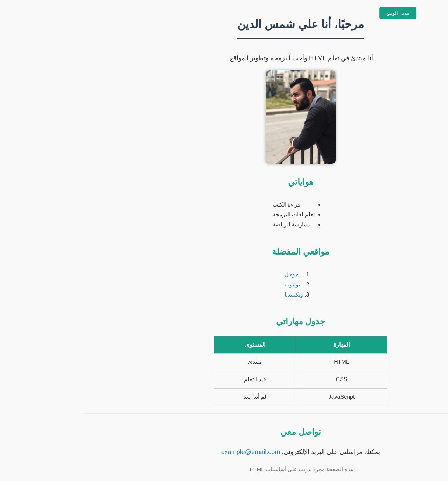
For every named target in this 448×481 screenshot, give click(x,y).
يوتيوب (216, 284)
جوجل (215, 274)
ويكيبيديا (217, 295)
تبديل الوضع (321, 13)
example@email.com (174, 452)
